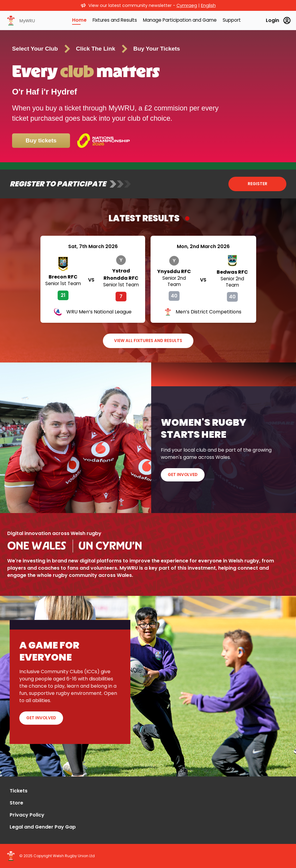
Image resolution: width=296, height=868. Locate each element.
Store (16, 803)
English (208, 5)
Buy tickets (41, 140)
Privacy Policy (27, 815)
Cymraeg (187, 5)
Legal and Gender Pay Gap (43, 827)
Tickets (19, 791)
